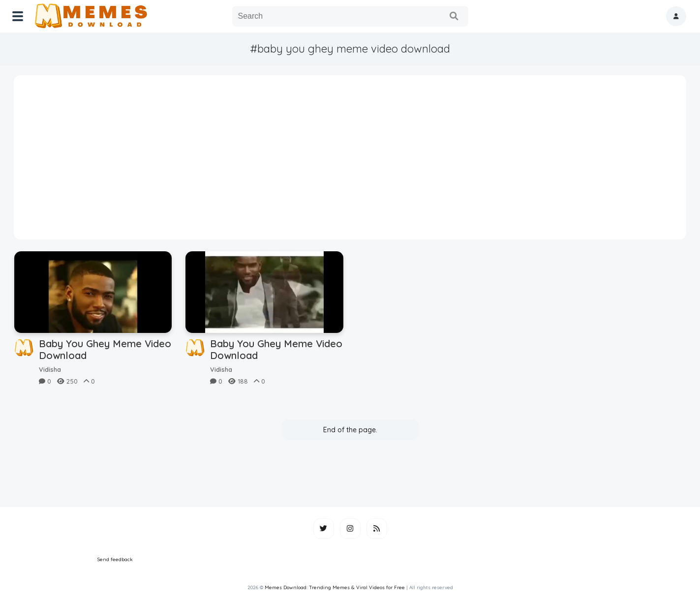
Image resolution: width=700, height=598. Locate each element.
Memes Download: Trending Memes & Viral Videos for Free (335, 587)
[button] (676, 16)
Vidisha (50, 369)
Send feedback (115, 559)
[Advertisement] (350, 161)
